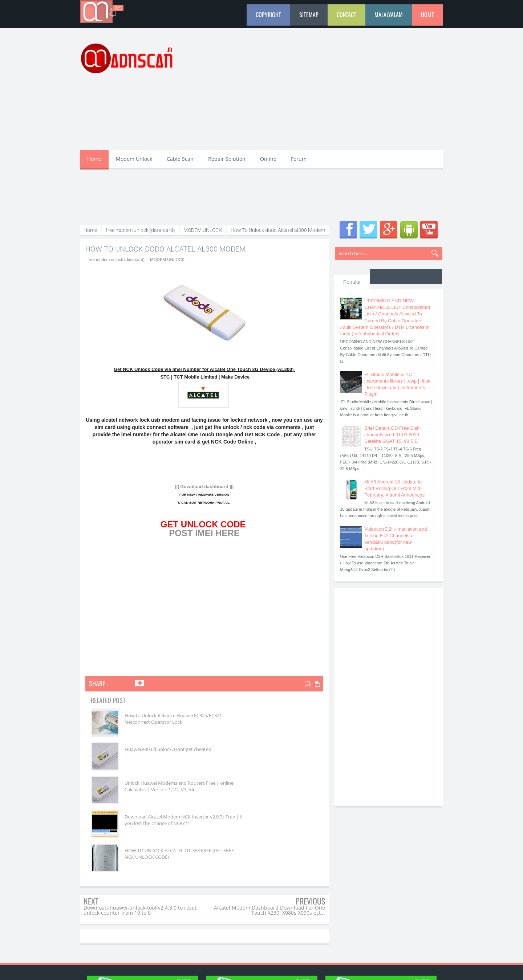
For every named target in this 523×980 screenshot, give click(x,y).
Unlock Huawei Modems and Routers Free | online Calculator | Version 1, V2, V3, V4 (156, 759)
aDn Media (328, 968)
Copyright (268, 15)
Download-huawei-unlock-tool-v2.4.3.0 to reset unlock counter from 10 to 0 (140, 843)
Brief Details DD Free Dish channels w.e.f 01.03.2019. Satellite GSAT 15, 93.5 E (392, 435)
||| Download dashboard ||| (204, 487)
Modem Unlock (134, 159)
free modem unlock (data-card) (115, 260)
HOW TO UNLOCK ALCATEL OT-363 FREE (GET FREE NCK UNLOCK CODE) (263, 789)
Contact (346, 15)
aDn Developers (381, 968)
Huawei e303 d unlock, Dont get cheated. (264, 719)
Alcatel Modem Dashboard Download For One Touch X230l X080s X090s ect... (269, 843)
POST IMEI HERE (204, 533)
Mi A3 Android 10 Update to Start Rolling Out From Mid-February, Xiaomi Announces (394, 488)
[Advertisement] (311, 94)
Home (427, 15)
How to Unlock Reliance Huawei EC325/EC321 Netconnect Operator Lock (153, 722)
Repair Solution (227, 159)
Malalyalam (389, 15)
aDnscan (139, 968)
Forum (299, 159)
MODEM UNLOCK (164, 260)
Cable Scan (180, 159)
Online (268, 159)
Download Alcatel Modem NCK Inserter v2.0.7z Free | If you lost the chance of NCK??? (267, 756)
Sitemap (309, 15)
